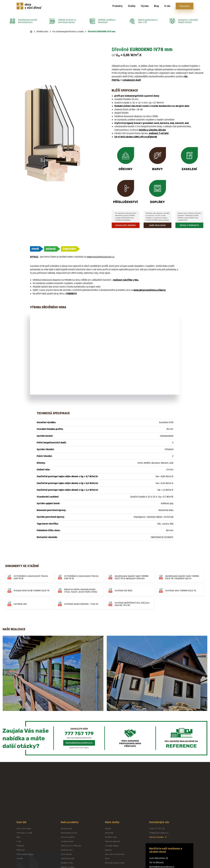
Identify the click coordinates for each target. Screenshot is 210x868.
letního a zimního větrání (152, 130)
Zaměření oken (111, 837)
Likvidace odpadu (112, 846)
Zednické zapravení (113, 841)
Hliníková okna (67, 850)
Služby (132, 6)
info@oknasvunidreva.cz (159, 833)
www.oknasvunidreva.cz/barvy (150, 290)
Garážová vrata (67, 863)
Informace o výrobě (24, 833)
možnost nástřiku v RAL (126, 280)
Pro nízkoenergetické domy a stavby (68, 31)
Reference (21, 850)
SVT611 (34, 257)
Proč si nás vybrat (24, 829)
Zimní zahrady (66, 854)
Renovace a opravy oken (115, 863)
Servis (107, 858)
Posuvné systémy (68, 837)
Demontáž (109, 833)
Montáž (108, 829)
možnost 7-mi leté (159, 133)
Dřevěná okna (42, 31)
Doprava (108, 850)
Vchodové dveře (67, 841)
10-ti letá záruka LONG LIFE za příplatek (136, 137)
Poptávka (185, 6)
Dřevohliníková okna (69, 833)
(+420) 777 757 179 (157, 829)
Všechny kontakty (158, 837)
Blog (156, 6)
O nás (167, 6)
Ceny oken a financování (115, 854)
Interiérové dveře (68, 858)
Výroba (145, 6)
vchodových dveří (132, 80)
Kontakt (20, 858)
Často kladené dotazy (25, 854)
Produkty (118, 6)
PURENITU (72, 294)
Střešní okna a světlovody (71, 846)
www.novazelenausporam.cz (101, 257)
